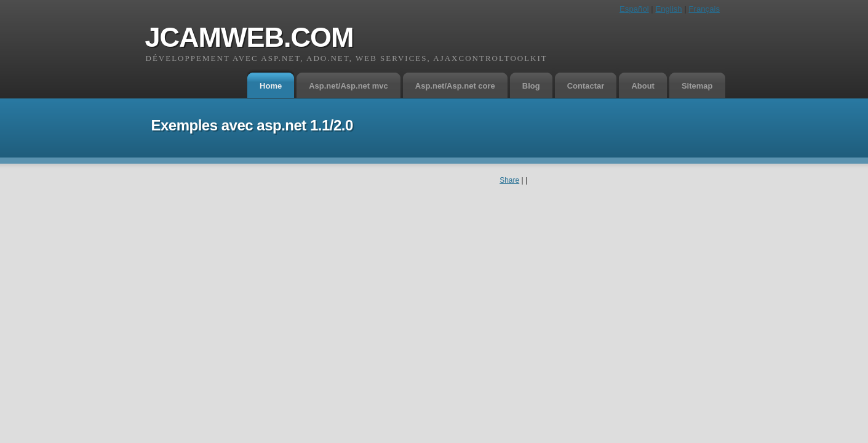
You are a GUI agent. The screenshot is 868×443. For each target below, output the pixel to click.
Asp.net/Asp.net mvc (348, 86)
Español (634, 9)
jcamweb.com (249, 37)
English (668, 9)
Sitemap (697, 86)
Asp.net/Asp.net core (455, 86)
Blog (531, 86)
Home (271, 86)
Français (704, 9)
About (643, 86)
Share (509, 180)
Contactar (586, 86)
